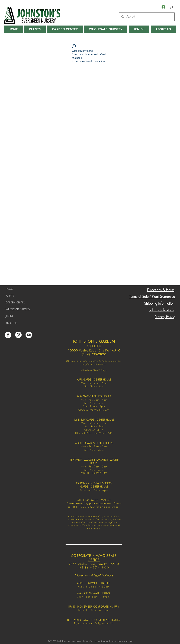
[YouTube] (29, 335)
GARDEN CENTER (15, 302)
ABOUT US (11, 323)
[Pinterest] (18, 335)
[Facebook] (8, 335)
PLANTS (10, 296)
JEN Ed (9, 316)
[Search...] (147, 17)
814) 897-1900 (94, 568)
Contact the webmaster (121, 641)
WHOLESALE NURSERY (18, 309)
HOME (9, 289)
